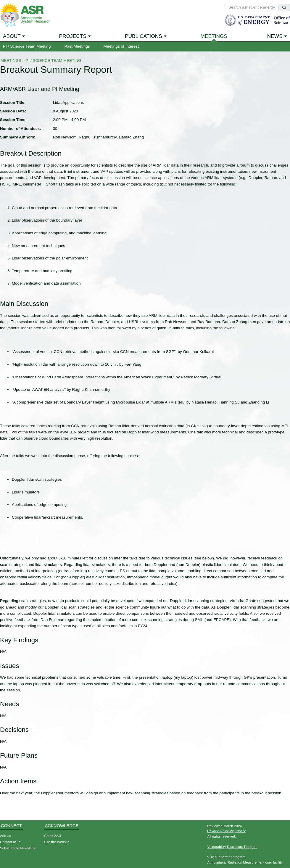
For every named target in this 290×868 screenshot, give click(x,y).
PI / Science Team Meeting (27, 46)
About (12, 36)
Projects (73, 36)
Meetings (214, 36)
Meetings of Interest (121, 46)
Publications (144, 36)
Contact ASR (10, 842)
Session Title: (13, 103)
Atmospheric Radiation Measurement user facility (245, 862)
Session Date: (13, 111)
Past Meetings (77, 46)
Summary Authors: (18, 137)
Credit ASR (53, 836)
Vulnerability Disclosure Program (232, 847)
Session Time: (13, 120)
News (275, 36)
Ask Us (5, 836)
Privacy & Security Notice (227, 831)
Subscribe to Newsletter (18, 848)
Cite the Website (57, 842)
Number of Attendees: (21, 129)
